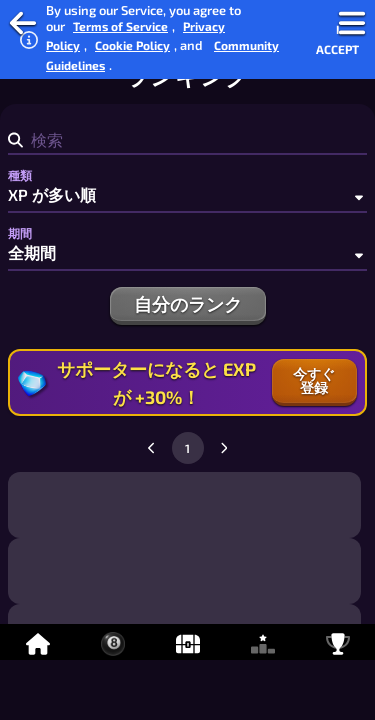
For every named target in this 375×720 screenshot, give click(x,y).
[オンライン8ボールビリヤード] (112, 642)
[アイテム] (187, 642)
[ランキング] (262, 642)
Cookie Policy (132, 45)
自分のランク (188, 304)
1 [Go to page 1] (187, 448)
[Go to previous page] (152, 448)
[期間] (187, 253)
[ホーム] (37, 642)
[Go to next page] (224, 448)
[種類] (187, 195)
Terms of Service (120, 26)
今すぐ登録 (314, 380)
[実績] (337, 642)
